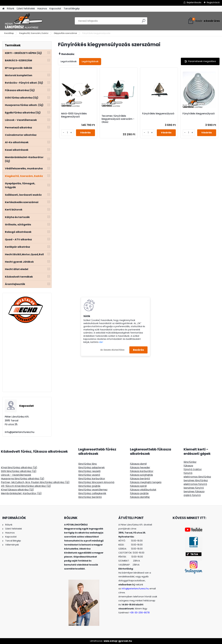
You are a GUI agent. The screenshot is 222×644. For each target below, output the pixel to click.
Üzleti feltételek (26, 9)
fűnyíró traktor (193, 469)
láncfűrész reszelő (89, 471)
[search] (144, 22)
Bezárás (138, 350)
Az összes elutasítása (112, 350)
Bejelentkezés (194, 2)
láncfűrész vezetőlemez (93, 490)
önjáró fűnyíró (192, 495)
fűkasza (188, 466)
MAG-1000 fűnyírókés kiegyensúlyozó (74, 115)
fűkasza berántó (140, 479)
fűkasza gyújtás (139, 493)
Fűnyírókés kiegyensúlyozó (158, 114)
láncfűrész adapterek (91, 467)
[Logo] (24, 21)
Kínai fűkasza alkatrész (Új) (17, 490)
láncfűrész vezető (89, 475)
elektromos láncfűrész (197, 477)
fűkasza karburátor (142, 471)
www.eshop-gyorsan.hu (118, 641)
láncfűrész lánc (88, 464)
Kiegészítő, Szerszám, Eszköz (34, 33)
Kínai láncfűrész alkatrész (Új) (19, 467)
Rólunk (11, 9)
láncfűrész (190, 462)
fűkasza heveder (140, 467)
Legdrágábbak (90, 61)
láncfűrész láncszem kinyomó (96, 482)
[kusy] (67, 133)
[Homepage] (3, 9)
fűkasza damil (138, 464)
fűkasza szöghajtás (141, 475)
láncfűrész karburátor (92, 479)
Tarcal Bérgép (72, 9)
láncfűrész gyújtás (89, 486)
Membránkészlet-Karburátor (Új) (21, 493)
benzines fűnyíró (194, 488)
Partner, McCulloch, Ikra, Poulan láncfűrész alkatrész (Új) (35, 482)
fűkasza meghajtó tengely (146, 482)
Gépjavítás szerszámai (65, 33)
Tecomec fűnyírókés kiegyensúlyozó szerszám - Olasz (118, 119)
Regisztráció (213, 2)
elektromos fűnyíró (195, 484)
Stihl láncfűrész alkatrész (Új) (19, 471)
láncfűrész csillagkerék (92, 493)
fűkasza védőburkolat (143, 490)
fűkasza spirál (138, 486)
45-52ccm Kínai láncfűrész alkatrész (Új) (26, 486)
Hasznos (42, 9)
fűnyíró (188, 473)
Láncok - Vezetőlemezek (16, 475)
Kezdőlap (9, 33)
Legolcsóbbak (69, 61)
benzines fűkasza (194, 492)
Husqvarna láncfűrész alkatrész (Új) (23, 479)
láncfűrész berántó (90, 497)
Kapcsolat (55, 9)
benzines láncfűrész (196, 480)
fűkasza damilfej (140, 497)
